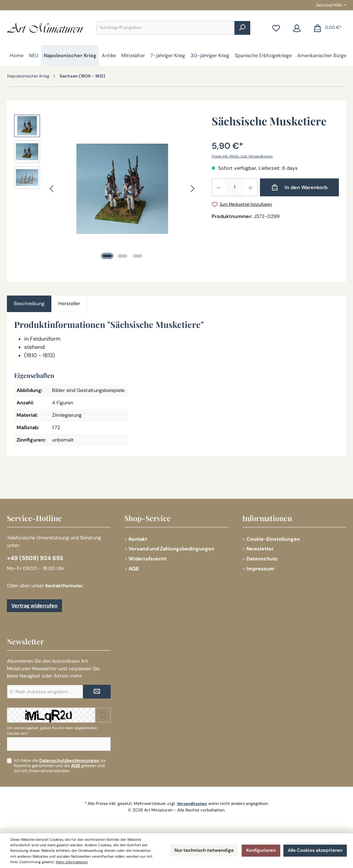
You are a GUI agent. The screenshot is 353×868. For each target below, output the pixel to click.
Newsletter (260, 548)
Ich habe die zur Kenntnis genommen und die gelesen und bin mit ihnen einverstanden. (60, 766)
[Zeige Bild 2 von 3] (122, 256)
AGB (134, 568)
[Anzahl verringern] (219, 187)
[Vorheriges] (52, 189)
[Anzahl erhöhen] (251, 187)
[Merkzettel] (276, 28)
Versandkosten (191, 804)
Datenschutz (262, 558)
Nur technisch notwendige (191, 848)
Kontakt (138, 538)
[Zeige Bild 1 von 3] (107, 256)
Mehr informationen (27, 862)
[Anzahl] (235, 187)
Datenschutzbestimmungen (69, 761)
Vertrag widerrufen (34, 606)
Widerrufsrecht (148, 558)
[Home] (17, 55)
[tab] (29, 304)
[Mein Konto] (297, 28)
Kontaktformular (65, 586)
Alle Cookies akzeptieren (312, 848)
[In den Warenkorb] (299, 187)
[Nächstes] (192, 189)
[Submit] (97, 692)
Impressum (260, 568)
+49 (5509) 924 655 (36, 557)
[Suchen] (242, 28)
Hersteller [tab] (69, 303)
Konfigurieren (253, 848)
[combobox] (166, 28)
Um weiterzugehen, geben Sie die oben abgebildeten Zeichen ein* (52, 731)
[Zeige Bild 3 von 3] (138, 256)
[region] (106, 189)
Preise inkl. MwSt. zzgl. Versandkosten (243, 156)
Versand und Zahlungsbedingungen (172, 548)
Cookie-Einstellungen (273, 538)
